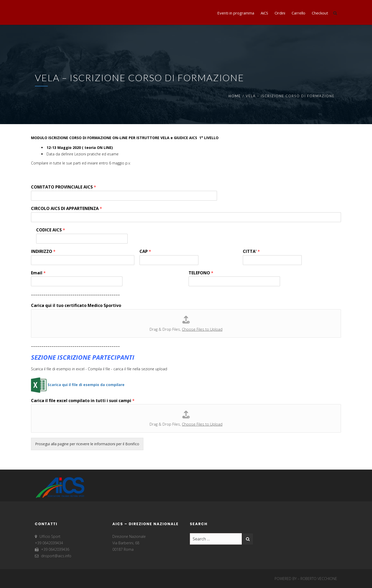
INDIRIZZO (43, 251)
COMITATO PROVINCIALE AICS (64, 187)
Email (38, 273)
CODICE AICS (51, 230)
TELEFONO (201, 273)
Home (235, 96)
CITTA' (251, 251)
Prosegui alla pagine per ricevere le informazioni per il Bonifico (87, 444)
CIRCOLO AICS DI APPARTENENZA (67, 209)
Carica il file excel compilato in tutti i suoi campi (83, 401)
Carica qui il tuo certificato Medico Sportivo (76, 306)
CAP (145, 251)
